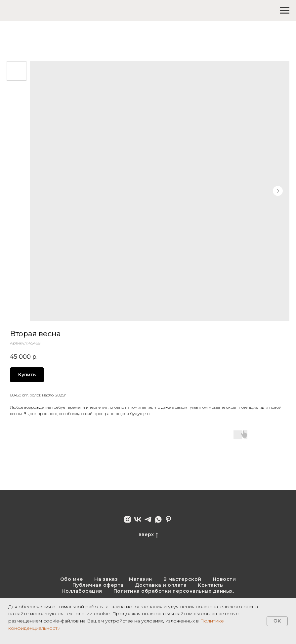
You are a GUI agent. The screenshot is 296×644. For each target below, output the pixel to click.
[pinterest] (169, 519)
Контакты (211, 585)
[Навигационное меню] (285, 11)
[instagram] (127, 519)
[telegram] (148, 519)
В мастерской (182, 579)
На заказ (106, 579)
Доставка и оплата (161, 585)
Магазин (141, 579)
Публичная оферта (98, 585)
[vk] (138, 519)
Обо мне (72, 579)
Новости (224, 579)
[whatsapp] (158, 519)
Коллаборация (82, 591)
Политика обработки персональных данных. (174, 591)
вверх (148, 535)
